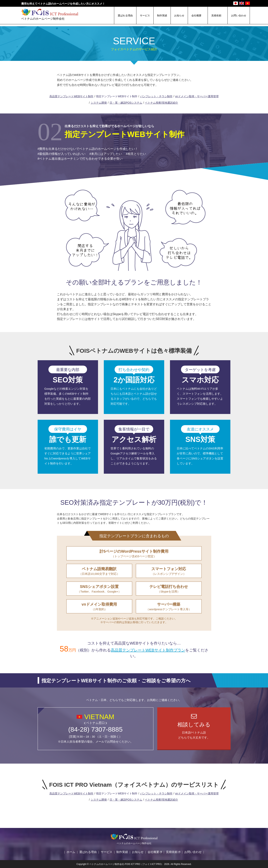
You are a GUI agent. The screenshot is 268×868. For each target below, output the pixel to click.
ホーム (71, 852)
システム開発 (99, 103)
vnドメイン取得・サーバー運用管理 (197, 96)
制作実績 (162, 16)
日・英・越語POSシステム (126, 103)
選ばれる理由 (125, 16)
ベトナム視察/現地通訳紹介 (161, 103)
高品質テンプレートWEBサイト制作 (71, 96)
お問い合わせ (239, 16)
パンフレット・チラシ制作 (156, 96)
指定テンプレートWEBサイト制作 (117, 96)
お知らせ (179, 16)
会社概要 (196, 16)
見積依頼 (216, 16)
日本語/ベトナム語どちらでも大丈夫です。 (194, 731)
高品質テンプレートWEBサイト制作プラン (148, 650)
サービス (145, 16)
